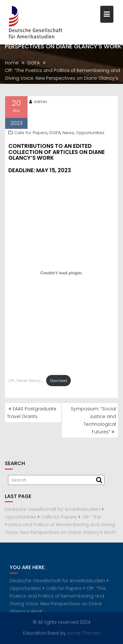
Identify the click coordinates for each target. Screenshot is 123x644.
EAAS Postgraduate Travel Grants (32, 413)
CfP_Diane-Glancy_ (26, 382)
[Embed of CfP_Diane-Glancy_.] (61, 274)
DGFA (55, 134)
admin (38, 103)
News (68, 134)
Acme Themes (84, 633)
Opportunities (90, 134)
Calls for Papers (31, 134)
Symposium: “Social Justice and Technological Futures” (93, 420)
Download (59, 382)
